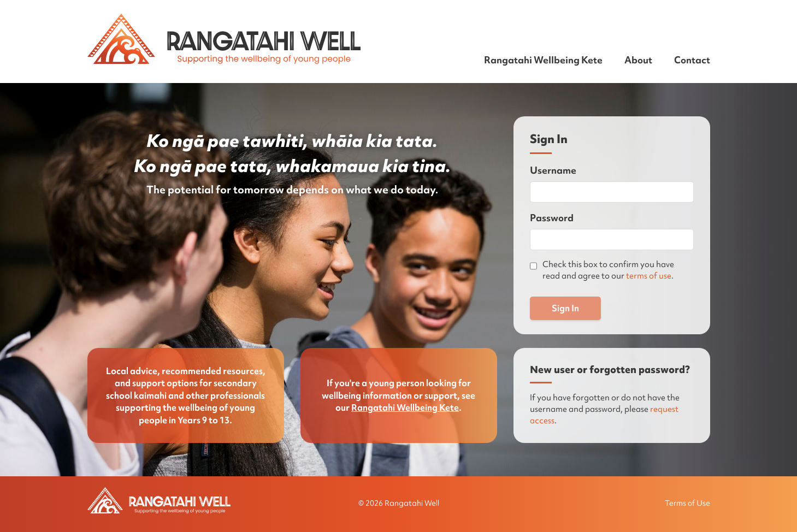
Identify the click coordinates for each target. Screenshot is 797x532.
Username (553, 170)
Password (552, 218)
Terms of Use (687, 503)
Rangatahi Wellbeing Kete (543, 60)
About (638, 60)
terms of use (649, 276)
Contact (692, 60)
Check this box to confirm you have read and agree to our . (608, 270)
